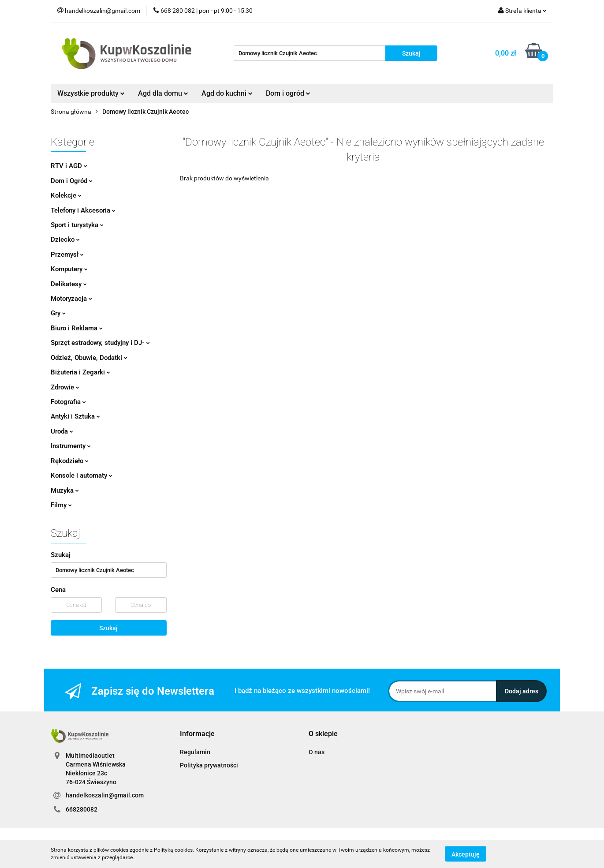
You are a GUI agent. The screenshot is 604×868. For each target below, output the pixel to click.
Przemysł (67, 254)
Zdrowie (65, 387)
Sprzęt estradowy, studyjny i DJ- (100, 343)
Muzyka (65, 490)
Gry (58, 313)
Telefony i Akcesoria (83, 210)
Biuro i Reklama (77, 328)
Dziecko (65, 239)
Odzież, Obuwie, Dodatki (89, 358)
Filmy (61, 505)
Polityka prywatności (209, 765)
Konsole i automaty (82, 475)
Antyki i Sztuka (75, 416)
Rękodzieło (70, 461)
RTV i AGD (69, 166)
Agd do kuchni (227, 93)
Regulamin (195, 752)
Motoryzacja (71, 299)
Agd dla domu (163, 93)
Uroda (62, 431)
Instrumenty (71, 446)
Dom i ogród (288, 93)
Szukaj (108, 628)
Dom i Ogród (72, 181)
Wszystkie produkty (91, 93)
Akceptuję (466, 854)
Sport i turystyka (77, 225)
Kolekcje (66, 195)
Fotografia (68, 402)
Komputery (69, 269)
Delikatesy (69, 284)
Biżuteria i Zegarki (80, 372)
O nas (317, 752)
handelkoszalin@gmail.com (105, 795)
